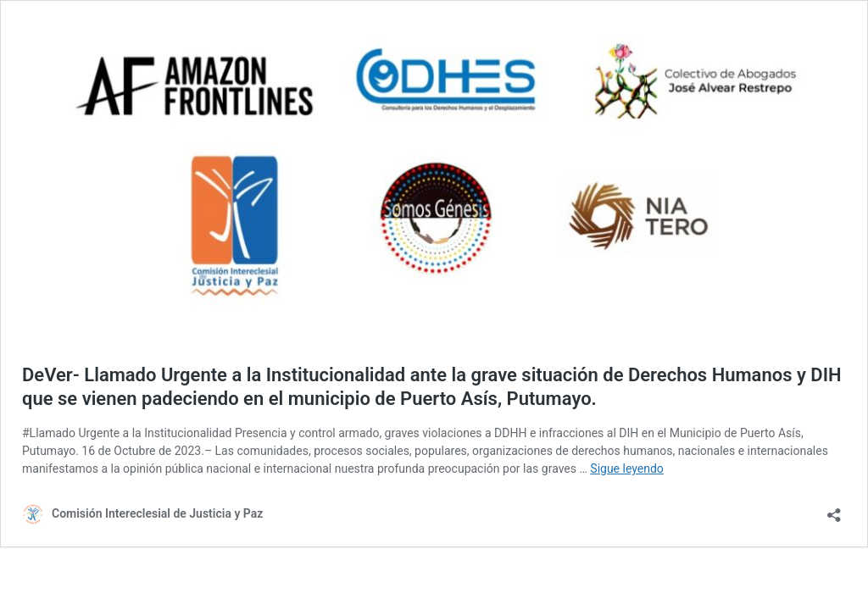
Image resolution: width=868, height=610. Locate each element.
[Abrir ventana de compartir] (834, 510)
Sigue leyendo (627, 469)
